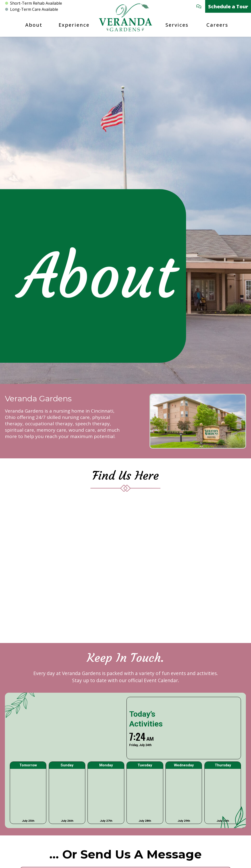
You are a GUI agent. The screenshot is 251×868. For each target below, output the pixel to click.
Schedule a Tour (228, 6)
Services (177, 25)
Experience (74, 25)
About (34, 25)
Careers (217, 25)
